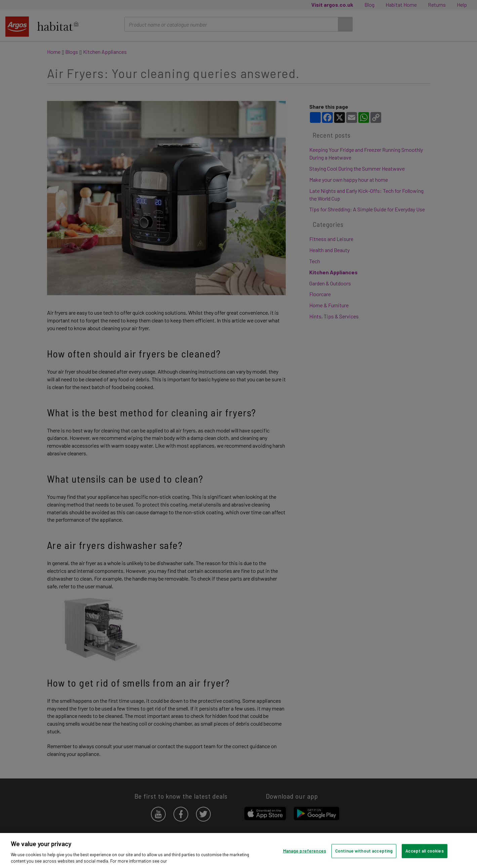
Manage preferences (305, 851)
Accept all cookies (424, 851)
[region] (238, 850)
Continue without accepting (364, 851)
